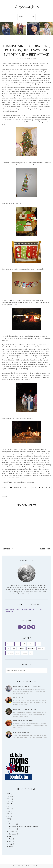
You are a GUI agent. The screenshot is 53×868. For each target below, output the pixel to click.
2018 (9, 801)
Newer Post (8, 549)
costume (31, 644)
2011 (9, 819)
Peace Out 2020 (18, 698)
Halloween (21, 648)
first (8, 648)
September (13, 834)
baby (17, 644)
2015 (9, 809)
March (11, 847)
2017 (9, 804)
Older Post (45, 549)
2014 (9, 811)
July (10, 837)
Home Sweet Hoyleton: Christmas (25, 709)
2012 (9, 816)
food (14, 648)
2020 (9, 796)
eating (38, 644)
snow (18, 653)
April (11, 844)
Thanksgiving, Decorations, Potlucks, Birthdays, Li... (26, 826)
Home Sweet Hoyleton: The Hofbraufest (27, 686)
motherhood (31, 648)
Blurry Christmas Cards (22, 732)
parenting (41, 648)
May (10, 842)
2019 (9, 799)
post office (10, 653)
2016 (9, 806)
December (13, 824)
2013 (9, 814)
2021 (9, 794)
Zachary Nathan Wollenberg (23, 721)
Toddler (25, 653)
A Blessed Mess (27, 7)
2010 (9, 821)
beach (23, 644)
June (11, 839)
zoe (31, 653)
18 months (10, 644)
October (12, 831)
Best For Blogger (36, 866)
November (13, 829)
